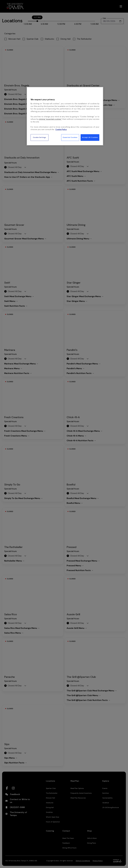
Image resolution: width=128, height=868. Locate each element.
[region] (65, 116)
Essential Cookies (70, 137)
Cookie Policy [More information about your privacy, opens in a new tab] (61, 129)
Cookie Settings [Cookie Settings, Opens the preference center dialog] (40, 137)
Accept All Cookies (90, 137)
